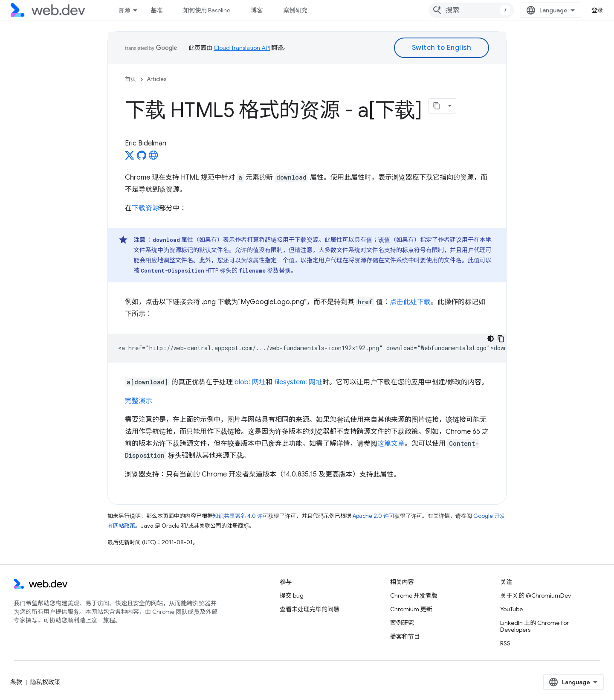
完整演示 (139, 401)
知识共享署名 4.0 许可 (240, 516)
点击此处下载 (410, 302)
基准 (156, 10)
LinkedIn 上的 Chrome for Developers (534, 626)
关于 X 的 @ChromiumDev (536, 595)
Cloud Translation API (242, 48)
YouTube (511, 609)
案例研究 (295, 10)
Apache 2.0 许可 (374, 516)
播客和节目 (405, 636)
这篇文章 (391, 444)
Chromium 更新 (411, 609)
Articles (157, 79)
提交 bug (292, 595)
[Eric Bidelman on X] (130, 158)
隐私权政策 (45, 682)
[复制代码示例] (501, 339)
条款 (16, 682)
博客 (257, 10)
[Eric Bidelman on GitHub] (142, 158)
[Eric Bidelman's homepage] (153, 158)
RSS (505, 643)
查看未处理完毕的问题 (310, 609)
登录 (598, 10)
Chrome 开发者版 (414, 595)
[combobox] (471, 10)
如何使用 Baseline (207, 10)
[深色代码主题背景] (491, 339)
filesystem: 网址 (298, 382)
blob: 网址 (250, 382)
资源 (124, 10)
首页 (130, 79)
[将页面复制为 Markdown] (437, 106)
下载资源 (145, 208)
